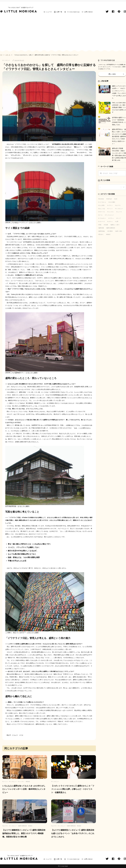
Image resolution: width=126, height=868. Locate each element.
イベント (110, 209)
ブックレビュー (110, 215)
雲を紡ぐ (101, 234)
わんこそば (102, 209)
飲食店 (109, 234)
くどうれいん (102, 202)
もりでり (118, 205)
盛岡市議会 (102, 231)
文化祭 (106, 225)
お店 (116, 199)
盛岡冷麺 (101, 228)
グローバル (102, 212)
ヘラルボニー (102, 218)
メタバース (102, 222)
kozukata (101, 199)
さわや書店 (112, 202)
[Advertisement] (63, 32)
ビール (101, 215)
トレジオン (111, 212)
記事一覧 (59, 12)
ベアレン (112, 218)
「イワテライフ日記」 (20, 144)
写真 (100, 225)
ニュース (49, 12)
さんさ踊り (102, 205)
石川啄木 (110, 231)
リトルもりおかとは (73, 12)
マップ (119, 218)
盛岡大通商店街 (111, 228)
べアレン (110, 205)
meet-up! (109, 199)
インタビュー (119, 209)
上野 (117, 222)
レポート (110, 222)
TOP (1, 55)
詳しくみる (112, 74)
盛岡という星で (115, 225)
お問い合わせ (88, 12)
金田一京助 (119, 231)
